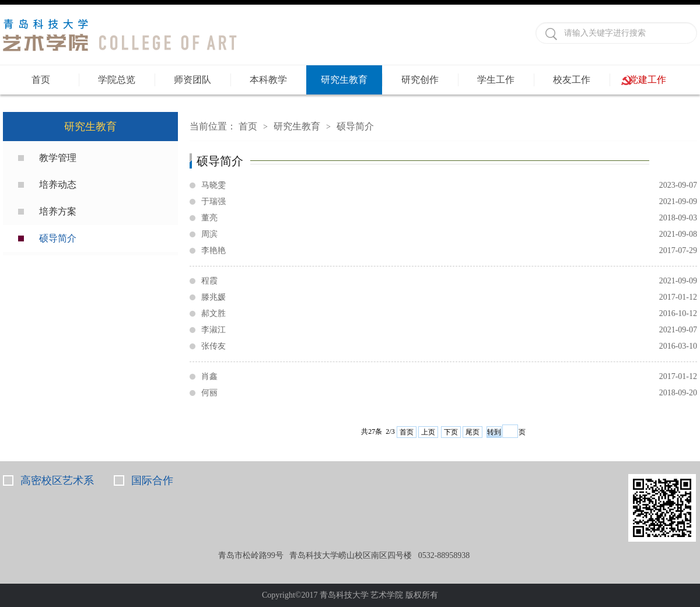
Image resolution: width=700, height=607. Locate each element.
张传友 (449, 346)
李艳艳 (449, 251)
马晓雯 (449, 185)
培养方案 (58, 211)
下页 (451, 432)
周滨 (449, 234)
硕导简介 (58, 238)
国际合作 (152, 480)
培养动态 (58, 185)
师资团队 (192, 80)
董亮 (449, 218)
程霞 (449, 281)
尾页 (473, 432)
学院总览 (117, 80)
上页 (428, 432)
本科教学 (268, 80)
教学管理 (58, 158)
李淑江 (449, 330)
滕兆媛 (449, 297)
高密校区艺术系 (57, 480)
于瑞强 (449, 202)
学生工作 (496, 80)
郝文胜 (449, 314)
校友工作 (572, 80)
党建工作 (647, 80)
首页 (41, 80)
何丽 (449, 393)
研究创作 (420, 80)
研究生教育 (344, 80)
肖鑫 (449, 377)
